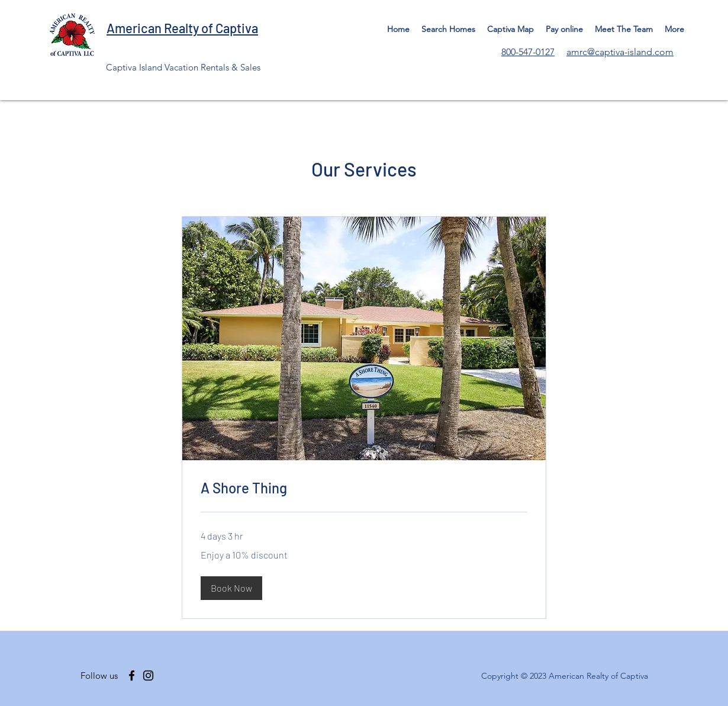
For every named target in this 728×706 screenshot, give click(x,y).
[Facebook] (132, 675)
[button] (231, 588)
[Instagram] (148, 675)
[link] (364, 488)
